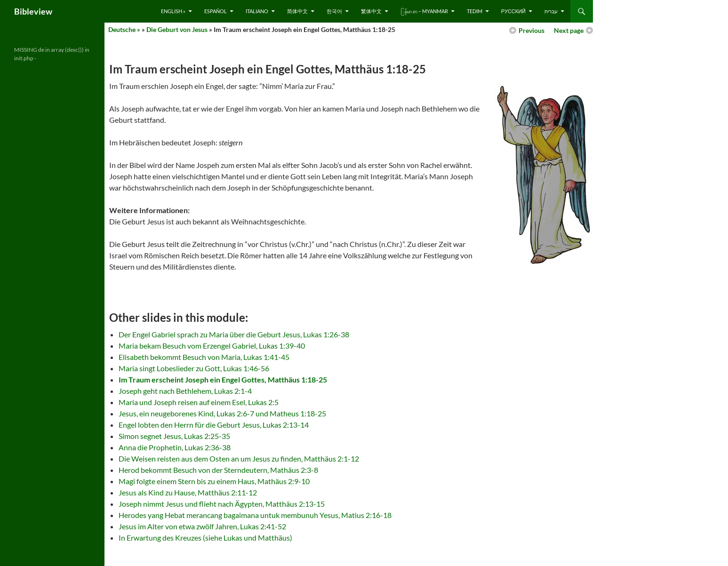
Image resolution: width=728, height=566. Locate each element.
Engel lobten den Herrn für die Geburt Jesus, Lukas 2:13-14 (214, 425)
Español (216, 11)
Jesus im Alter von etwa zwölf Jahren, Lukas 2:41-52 (202, 526)
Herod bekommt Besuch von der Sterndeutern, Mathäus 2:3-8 (218, 470)
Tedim (475, 11)
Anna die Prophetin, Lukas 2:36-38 (175, 447)
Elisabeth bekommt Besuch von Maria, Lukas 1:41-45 (204, 357)
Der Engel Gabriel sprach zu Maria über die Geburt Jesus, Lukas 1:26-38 (234, 334)
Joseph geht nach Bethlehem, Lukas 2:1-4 (185, 391)
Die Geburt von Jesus (177, 29)
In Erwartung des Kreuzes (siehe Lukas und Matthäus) (205, 538)
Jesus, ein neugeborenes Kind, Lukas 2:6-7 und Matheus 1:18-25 (222, 413)
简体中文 (297, 11)
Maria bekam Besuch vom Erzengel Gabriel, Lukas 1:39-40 (212, 346)
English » (173, 11)
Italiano (257, 11)
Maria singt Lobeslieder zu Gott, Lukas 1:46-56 (194, 368)
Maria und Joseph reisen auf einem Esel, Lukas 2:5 (199, 402)
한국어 (334, 11)
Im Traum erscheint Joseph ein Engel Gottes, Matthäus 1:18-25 (223, 379)
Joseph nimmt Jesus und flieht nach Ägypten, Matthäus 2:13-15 (222, 504)
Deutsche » (124, 29)
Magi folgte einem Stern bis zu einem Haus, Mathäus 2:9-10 (214, 481)
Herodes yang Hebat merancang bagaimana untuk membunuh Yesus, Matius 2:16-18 (255, 515)
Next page (569, 30)
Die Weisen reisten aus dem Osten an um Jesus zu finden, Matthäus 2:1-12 (239, 458)
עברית (551, 11)
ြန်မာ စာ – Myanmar (424, 11)
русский (513, 11)
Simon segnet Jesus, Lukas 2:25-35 (174, 436)
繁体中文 (371, 11)
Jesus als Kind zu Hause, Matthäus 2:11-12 (188, 492)
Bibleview (33, 11)
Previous (532, 30)
